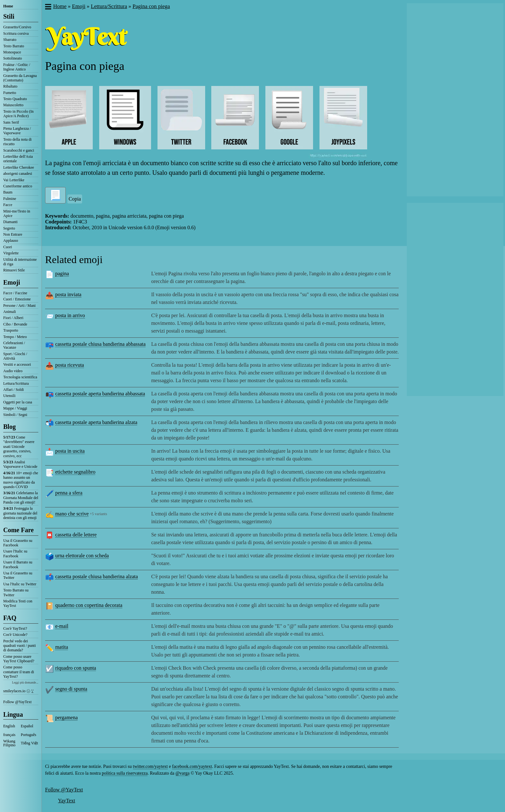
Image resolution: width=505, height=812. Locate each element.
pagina (62, 274)
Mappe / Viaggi (15, 408)
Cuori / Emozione (17, 299)
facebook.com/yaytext (192, 766)
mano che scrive (72, 514)
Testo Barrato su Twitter (16, 592)
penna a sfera (69, 493)
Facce (8, 205)
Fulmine (10, 199)
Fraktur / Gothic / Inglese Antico (17, 67)
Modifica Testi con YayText (18, 603)
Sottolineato (13, 58)
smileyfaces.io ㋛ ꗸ (18, 691)
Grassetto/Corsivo (17, 27)
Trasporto (11, 330)
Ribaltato (10, 86)
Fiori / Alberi (13, 318)
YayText (67, 801)
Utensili (9, 396)
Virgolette (11, 253)
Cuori (8, 247)
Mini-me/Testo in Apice (17, 213)
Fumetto (10, 93)
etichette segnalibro (75, 472)
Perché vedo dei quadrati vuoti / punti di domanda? (19, 646)
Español (27, 726)
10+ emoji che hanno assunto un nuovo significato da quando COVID (21, 480)
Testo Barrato (14, 46)
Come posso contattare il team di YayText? (19, 672)
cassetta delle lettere (76, 535)
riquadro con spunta (76, 668)
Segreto (9, 228)
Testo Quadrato (15, 99)
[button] (48, 7)
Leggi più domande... (25, 682)
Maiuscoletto (13, 105)
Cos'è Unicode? (15, 635)
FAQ (10, 618)
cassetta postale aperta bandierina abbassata (100, 394)
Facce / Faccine (15, 293)
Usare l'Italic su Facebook (15, 553)
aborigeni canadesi (18, 174)
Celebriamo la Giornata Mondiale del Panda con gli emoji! (21, 498)
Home (8, 6)
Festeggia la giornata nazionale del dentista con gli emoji (20, 513)
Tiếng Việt (30, 743)
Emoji (12, 282)
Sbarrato (10, 40)
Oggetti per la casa (18, 402)
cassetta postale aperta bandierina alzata (96, 422)
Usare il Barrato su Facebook (18, 564)
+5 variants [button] (99, 514)
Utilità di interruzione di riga (20, 262)
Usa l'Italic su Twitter (20, 584)
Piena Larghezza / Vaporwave (17, 131)
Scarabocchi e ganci (19, 150)
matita (62, 647)
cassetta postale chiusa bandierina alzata (96, 576)
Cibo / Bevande (15, 324)
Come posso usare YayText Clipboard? (19, 659)
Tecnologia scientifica (20, 377)
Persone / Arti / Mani (19, 306)
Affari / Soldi (14, 390)
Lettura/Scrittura (16, 383)
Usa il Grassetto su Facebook (18, 543)
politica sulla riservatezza (125, 773)
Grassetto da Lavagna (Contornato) (20, 78)
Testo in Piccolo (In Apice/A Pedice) (18, 114)
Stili (9, 16)
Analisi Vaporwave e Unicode (20, 464)
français (9, 735)
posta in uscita (70, 451)
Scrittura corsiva (16, 33)
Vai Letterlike (14, 180)
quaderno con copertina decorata (89, 605)
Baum (8, 192)
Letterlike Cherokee (19, 167)
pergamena (66, 718)
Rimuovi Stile (14, 270)
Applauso (11, 241)
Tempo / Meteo (15, 337)
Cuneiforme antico (18, 186)
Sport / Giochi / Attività (15, 356)
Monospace (12, 52)
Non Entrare (13, 234)
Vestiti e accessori (17, 364)
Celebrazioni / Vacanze (14, 345)
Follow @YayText (17, 702)
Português (29, 735)
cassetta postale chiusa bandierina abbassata (100, 344)
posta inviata (68, 294)
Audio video (13, 371)
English (9, 726)
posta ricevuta (69, 365)
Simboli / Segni (15, 415)
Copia (75, 199)
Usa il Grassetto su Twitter (18, 575)
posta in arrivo (70, 315)
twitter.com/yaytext (150, 766)
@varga (183, 773)
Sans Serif (11, 122)
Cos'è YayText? (15, 628)
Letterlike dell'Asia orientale (18, 159)
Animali (10, 312)
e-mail (62, 626)
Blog (10, 427)
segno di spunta (71, 689)
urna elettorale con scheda (82, 556)
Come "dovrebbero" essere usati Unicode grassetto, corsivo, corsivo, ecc (19, 447)
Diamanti (10, 222)
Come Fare (19, 530)
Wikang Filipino (9, 743)
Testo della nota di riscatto (17, 142)
